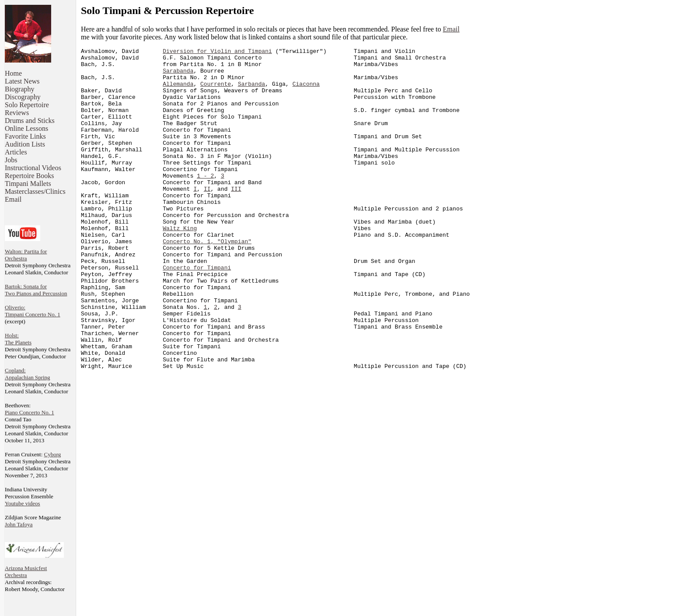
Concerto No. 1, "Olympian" (207, 280)
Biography (20, 89)
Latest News (22, 81)
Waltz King (180, 265)
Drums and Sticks (30, 121)
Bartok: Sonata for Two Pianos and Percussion (36, 290)
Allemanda (178, 91)
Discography (23, 97)
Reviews (17, 113)
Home (13, 73)
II (207, 217)
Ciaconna (306, 91)
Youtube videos (23, 503)
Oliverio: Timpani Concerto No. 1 (33, 311)
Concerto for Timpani (197, 312)
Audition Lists (25, 144)
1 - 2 (205, 202)
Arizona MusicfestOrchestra (26, 572)
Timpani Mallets (28, 184)
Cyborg (53, 454)
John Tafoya (19, 524)
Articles (16, 152)
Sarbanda (251, 91)
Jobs (11, 160)
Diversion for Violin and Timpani (217, 52)
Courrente (216, 91)
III (236, 217)
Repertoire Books (29, 176)
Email (13, 199)
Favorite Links (25, 136)
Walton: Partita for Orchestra (26, 255)
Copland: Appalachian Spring (28, 374)
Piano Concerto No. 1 (30, 412)
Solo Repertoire (27, 105)
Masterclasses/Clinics (35, 191)
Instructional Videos (33, 168)
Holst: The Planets (18, 339)
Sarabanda (178, 76)
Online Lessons (26, 128)
